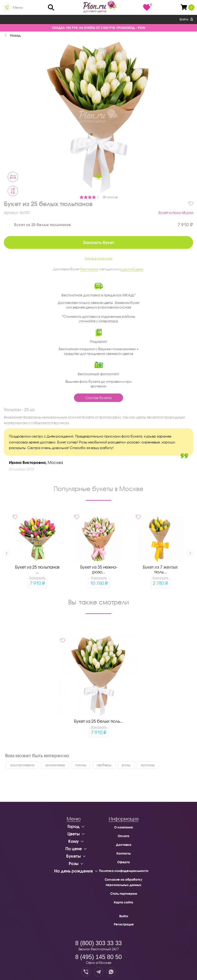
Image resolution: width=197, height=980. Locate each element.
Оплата (124, 836)
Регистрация (124, 924)
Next (190, 553)
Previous (7, 553)
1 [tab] (98, 176)
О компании (124, 827)
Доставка (124, 845)
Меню (18, 7)
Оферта (124, 862)
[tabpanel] (98, 117)
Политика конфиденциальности (124, 871)
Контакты (124, 853)
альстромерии (22, 765)
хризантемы (55, 765)
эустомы (148, 765)
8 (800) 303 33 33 (98, 943)
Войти (186, 19)
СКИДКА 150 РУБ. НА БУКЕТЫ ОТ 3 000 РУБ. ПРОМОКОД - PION (98, 28)
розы (126, 765)
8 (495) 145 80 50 (98, 957)
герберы (104, 765)
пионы (81, 765)
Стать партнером (124, 894)
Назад (15, 35)
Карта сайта (124, 902)
